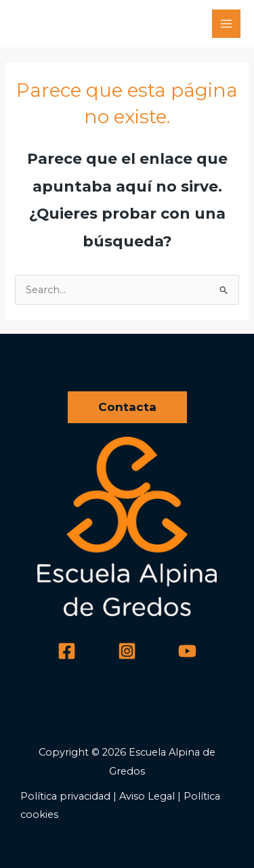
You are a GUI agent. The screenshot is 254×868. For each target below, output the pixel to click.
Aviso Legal (147, 796)
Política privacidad (65, 796)
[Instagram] (127, 651)
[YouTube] (187, 651)
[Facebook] (67, 651)
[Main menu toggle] (226, 24)
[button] (127, 407)
